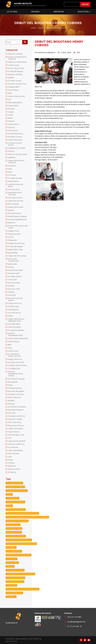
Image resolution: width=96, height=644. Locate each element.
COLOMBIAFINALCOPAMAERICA (20, 574)
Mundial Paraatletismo (17, 220)
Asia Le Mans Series (16, 68)
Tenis (10, 348)
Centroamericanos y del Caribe (18, 227)
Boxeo (10, 118)
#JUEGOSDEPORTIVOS (17, 491)
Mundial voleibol (15, 276)
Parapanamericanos (16, 243)
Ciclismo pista (14, 65)
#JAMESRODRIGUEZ (16, 510)
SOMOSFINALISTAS (15, 582)
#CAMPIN (11, 548)
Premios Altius (14, 190)
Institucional (13, 351)
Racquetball (13, 382)
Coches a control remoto (15, 144)
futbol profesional (14, 593)
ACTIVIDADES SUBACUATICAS (14, 355)
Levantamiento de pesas (15, 185)
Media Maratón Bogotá (17, 216)
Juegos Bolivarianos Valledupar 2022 (16, 320)
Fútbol (10, 460)
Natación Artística (15, 75)
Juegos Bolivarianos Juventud (16, 162)
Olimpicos (12, 472)
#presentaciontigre (15, 570)
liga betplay (13, 253)
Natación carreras (15, 54)
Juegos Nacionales (16, 207)
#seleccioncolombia (15, 502)
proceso (11, 286)
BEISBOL (11, 401)
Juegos (11, 112)
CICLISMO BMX (14, 324)
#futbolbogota (13, 525)
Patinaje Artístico (15, 388)
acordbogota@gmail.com (77, 622)
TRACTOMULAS (14, 398)
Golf (9, 438)
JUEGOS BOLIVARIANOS (18, 339)
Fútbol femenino (15, 303)
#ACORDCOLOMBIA (15, 487)
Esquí (10, 172)
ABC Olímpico (14, 454)
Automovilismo (14, 469)
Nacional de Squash (16, 391)
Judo (10, 457)
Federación (12, 240)
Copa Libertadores (15, 450)
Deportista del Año (16, 201)
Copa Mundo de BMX (17, 441)
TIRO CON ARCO (15, 422)
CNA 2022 (12, 295)
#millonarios (12, 563)
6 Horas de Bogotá (15, 71)
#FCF (9, 506)
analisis (11, 267)
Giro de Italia (13, 447)
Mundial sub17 (14, 273)
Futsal (10, 115)
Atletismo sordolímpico (17, 62)
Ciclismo (11, 463)
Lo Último (12, 12)
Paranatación (13, 181)
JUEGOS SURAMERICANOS (15, 334)
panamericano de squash (15, 299)
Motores (11, 151)
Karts (10, 169)
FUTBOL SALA (14, 307)
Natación (12, 223)
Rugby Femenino (15, 359)
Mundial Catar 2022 (16, 362)
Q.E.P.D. (11, 237)
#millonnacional (14, 529)
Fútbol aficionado (15, 140)
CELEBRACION (14, 369)
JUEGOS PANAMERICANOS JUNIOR (15, 374)
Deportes (59, 12)
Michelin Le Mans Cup (17, 84)
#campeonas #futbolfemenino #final (22, 513)
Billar (10, 93)
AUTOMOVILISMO (14, 483)
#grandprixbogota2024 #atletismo (21, 544)
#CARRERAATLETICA (16, 536)
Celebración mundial (17, 148)
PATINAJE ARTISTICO (16, 416)
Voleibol (11, 292)
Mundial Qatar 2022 (16, 435)
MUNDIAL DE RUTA (16, 394)
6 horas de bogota (15, 246)
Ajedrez (11, 78)
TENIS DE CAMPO (15, 419)
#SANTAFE (11, 559)
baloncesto (12, 264)
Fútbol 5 (11, 121)
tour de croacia (14, 283)
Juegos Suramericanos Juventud (17, 58)
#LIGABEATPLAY (14, 551)
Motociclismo (13, 124)
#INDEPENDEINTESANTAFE (19, 555)
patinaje (11, 404)
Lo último (33, 28)
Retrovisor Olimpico (16, 426)
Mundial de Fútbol (15, 270)
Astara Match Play (15, 250)
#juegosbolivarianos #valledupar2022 (23, 589)
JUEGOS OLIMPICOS (16, 444)
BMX (10, 345)
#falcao (10, 566)
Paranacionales (14, 234)
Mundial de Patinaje (16, 379)
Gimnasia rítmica (15, 198)
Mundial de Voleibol (16, 330)
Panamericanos (14, 213)
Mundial (11, 109)
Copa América (14, 432)
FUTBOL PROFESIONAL (17, 365)
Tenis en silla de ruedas (18, 154)
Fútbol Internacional (16, 96)
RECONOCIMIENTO (16, 410)
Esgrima (11, 127)
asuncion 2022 (14, 289)
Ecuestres (12, 166)
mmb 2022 (12, 280)
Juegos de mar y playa (17, 256)
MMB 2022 (11, 585)
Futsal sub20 (13, 106)
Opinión (35, 12)
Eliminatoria (13, 131)
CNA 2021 (12, 413)
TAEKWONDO (14, 342)
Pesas (10, 385)
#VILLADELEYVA (14, 532)
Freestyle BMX (14, 87)
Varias (10, 316)
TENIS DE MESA (14, 327)
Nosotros (83, 12)
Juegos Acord (13, 231)
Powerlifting (13, 90)
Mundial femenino (16, 134)
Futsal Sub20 (12, 498)
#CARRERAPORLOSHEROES (19, 540)
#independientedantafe (17, 521)
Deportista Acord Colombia (15, 194)
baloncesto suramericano (14, 260)
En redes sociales (15, 178)
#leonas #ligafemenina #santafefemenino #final (27, 517)
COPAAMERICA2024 (15, 578)
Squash (11, 210)
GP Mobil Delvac (15, 81)
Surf (9, 99)
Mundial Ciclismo (15, 137)
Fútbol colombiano (16, 429)
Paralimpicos (13, 310)
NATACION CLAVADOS (17, 407)
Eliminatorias (13, 204)
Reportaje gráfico (15, 103)
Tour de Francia (14, 313)
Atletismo (12, 466)
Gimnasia (12, 175)
